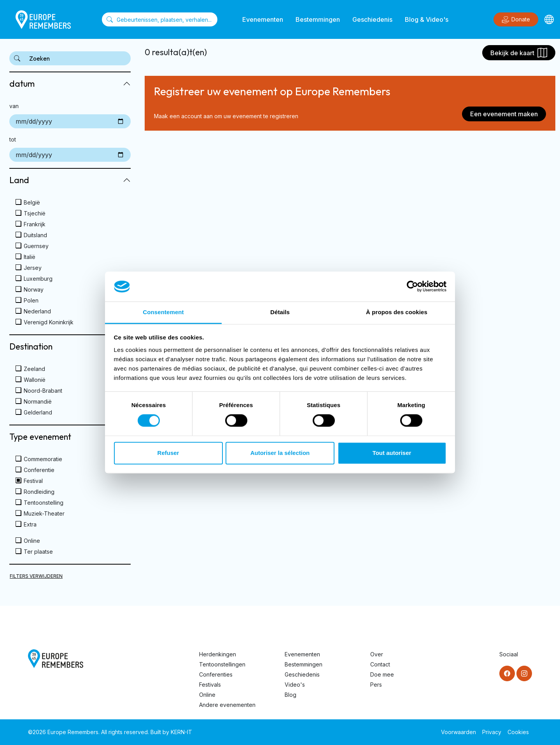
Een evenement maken (504, 114)
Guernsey (36, 246)
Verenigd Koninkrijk (49, 322)
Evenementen (263, 19)
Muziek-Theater (44, 513)
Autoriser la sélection (280, 453)
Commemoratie (43, 459)
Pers (376, 685)
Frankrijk (35, 224)
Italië (30, 257)
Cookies (518, 732)
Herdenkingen (218, 654)
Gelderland (38, 412)
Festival (33, 481)
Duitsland (35, 235)
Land (19, 180)
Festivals (210, 685)
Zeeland (34, 369)
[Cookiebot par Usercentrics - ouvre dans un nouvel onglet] (412, 287)
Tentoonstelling (44, 503)
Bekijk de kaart (519, 53)
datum (22, 84)
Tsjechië (35, 213)
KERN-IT (181, 732)
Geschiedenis (372, 19)
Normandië (38, 401)
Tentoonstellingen (222, 664)
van (14, 106)
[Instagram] (524, 673)
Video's (295, 685)
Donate (516, 20)
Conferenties (216, 674)
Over (377, 654)
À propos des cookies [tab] (397, 312)
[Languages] (549, 19)
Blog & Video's (427, 19)
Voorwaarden (458, 732)
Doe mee (382, 674)
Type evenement (40, 437)
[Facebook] (507, 673)
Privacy (492, 732)
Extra (30, 524)
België (32, 202)
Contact (380, 664)
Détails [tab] (280, 312)
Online (32, 541)
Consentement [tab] (163, 312)
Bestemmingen (318, 19)
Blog (290, 695)
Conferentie (39, 470)
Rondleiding (39, 492)
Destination (31, 346)
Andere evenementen (227, 705)
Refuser (168, 453)
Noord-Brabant (43, 391)
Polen (31, 300)
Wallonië (35, 380)
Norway (34, 289)
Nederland (37, 311)
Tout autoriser (392, 453)
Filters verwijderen (36, 576)
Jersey (33, 268)
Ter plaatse (38, 552)
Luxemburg (38, 279)
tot (13, 139)
